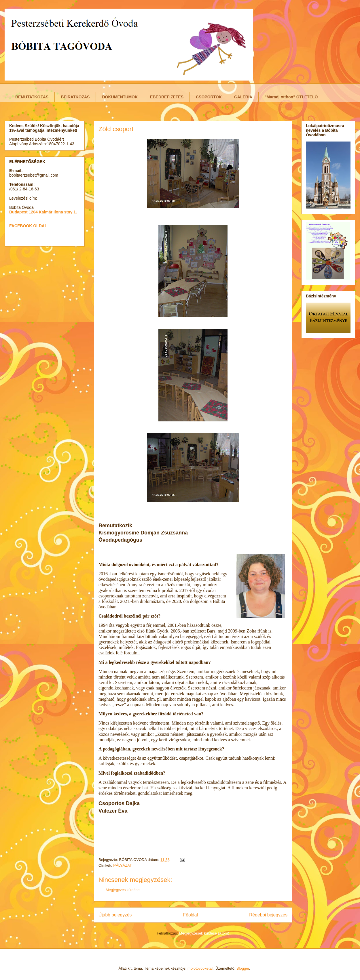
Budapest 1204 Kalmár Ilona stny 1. (43, 212)
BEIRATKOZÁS (75, 97)
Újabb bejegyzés (115, 915)
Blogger (243, 968)
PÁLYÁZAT (123, 865)
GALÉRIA (243, 97)
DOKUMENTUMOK (120, 97)
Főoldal (191, 915)
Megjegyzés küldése (123, 890)
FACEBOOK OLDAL (28, 226)
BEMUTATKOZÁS (32, 97)
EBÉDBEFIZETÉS (167, 97)
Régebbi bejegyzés (268, 915)
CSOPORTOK (209, 97)
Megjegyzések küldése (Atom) (204, 933)
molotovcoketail (200, 968)
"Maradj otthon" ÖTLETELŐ (291, 97)
